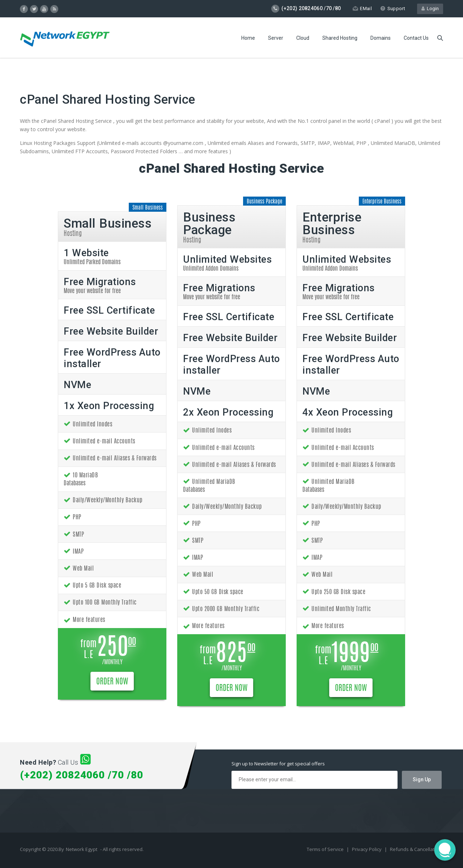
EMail (362, 8)
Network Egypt (82, 849)
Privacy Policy (367, 849)
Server (276, 38)
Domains (381, 38)
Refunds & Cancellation (416, 849)
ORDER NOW (112, 682)
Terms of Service (326, 849)
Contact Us (416, 38)
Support (393, 8)
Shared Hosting (340, 38)
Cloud (303, 38)
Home (248, 38)
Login (430, 8)
